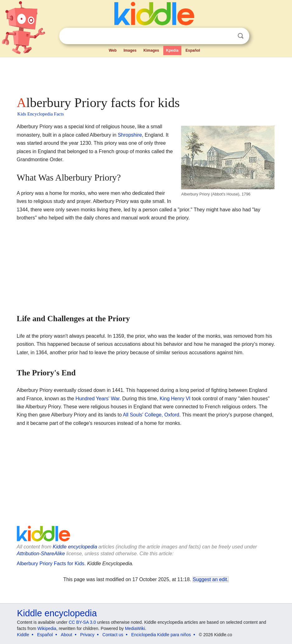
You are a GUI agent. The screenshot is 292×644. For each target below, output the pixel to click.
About (67, 635)
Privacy (87, 635)
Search (241, 36)
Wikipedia (47, 628)
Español (193, 50)
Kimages (151, 50)
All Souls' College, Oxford (151, 415)
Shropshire (130, 135)
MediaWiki (135, 628)
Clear (228, 36)
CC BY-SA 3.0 (82, 622)
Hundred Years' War (97, 399)
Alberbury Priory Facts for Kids (51, 564)
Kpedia (172, 50)
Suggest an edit (210, 579)
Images (130, 50)
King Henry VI (175, 399)
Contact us (113, 635)
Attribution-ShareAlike (41, 554)
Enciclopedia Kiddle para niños (161, 635)
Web (113, 50)
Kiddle (23, 635)
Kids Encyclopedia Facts (41, 114)
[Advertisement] (146, 75)
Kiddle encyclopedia (75, 547)
